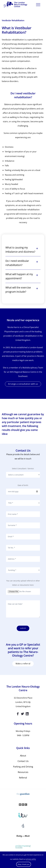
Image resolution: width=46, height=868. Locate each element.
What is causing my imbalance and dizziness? (20, 250)
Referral (23, 778)
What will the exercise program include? (18, 290)
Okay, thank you (24, 864)
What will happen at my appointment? (19, 276)
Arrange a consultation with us (23, 384)
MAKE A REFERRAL (23, 664)
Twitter (22, 714)
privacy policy (31, 859)
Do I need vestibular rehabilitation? (17, 263)
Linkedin (27, 714)
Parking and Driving (23, 767)
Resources (23, 772)
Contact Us (23, 761)
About (23, 756)
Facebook (18, 714)
